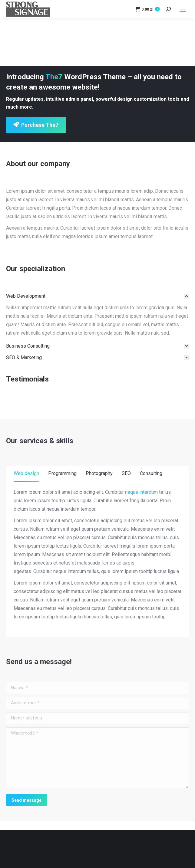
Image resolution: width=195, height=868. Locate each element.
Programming (62, 473)
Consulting (151, 473)
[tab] (97, 296)
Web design (26, 473)
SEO (126, 473)
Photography (99, 473)
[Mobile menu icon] (183, 9)
